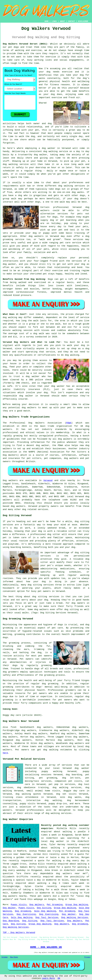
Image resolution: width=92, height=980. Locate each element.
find (13, 727)
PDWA (69, 423)
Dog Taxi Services (47, 918)
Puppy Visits (19, 905)
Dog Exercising (26, 914)
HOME (47, 21)
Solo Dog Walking (45, 911)
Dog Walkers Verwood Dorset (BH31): (26, 44)
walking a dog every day (68, 861)
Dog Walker (9, 908)
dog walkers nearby (15, 896)
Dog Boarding (11, 921)
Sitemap (5, 957)
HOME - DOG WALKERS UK (46, 947)
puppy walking (52, 771)
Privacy (87, 957)
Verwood (48, 480)
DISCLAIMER (83, 21)
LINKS (54, 21)
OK (59, 978)
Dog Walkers (37, 905)
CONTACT (71, 21)
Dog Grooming (23, 911)
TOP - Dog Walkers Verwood (19, 933)
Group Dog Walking (77, 905)
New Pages (14, 957)
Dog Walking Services (75, 918)
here (5, 753)
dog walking (50, 151)
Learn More (48, 978)
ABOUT (62, 21)
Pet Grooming (55, 905)
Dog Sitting (44, 908)
